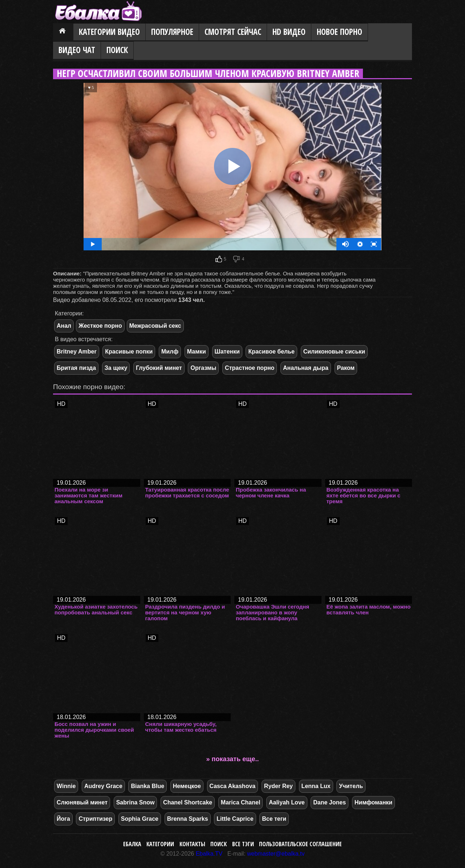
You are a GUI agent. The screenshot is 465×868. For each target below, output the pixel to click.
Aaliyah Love (287, 802)
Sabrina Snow (136, 802)
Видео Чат (77, 50)
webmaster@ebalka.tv (276, 854)
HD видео (289, 32)
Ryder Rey (278, 786)
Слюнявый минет (82, 802)
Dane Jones (329, 802)
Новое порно (339, 32)
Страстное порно (250, 368)
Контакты (192, 844)
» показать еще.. (233, 759)
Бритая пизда (76, 368)
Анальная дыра (306, 368)
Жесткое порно (100, 326)
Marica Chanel (240, 802)
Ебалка (132, 844)
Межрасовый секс (155, 326)
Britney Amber (77, 352)
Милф (170, 352)
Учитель (351, 786)
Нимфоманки (373, 802)
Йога (63, 819)
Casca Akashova (233, 786)
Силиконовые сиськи (334, 352)
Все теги (274, 819)
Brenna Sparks (188, 819)
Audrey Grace (103, 786)
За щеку (116, 368)
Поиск (117, 50)
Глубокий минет (159, 368)
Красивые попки (129, 352)
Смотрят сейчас (233, 32)
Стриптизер (95, 819)
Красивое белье (271, 352)
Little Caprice (235, 819)
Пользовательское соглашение (300, 844)
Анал (64, 326)
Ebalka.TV (209, 854)
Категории (160, 844)
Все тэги (243, 844)
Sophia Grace (140, 819)
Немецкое (187, 786)
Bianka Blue (147, 786)
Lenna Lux (316, 786)
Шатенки (227, 352)
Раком (346, 368)
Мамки (197, 352)
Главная (63, 32)
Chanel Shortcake (188, 802)
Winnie (66, 786)
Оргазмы (203, 368)
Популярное (172, 32)
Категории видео (109, 32)
